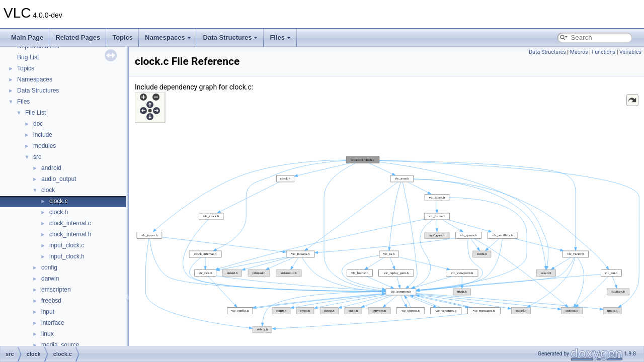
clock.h (59, 212)
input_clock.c (67, 245)
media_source (60, 345)
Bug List (28, 57)
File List (35, 113)
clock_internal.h (70, 234)
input (48, 312)
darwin (50, 279)
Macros (579, 52)
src (37, 157)
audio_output (59, 179)
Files (280, 37)
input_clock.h (67, 256)
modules (45, 146)
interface (53, 323)
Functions (603, 52)
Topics (123, 37)
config (49, 267)
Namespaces (168, 37)
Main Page (27, 37)
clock (48, 190)
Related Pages (78, 37)
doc (38, 124)
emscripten (56, 290)
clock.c (59, 201)
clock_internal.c (70, 223)
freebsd (51, 301)
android (51, 168)
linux (48, 334)
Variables (630, 52)
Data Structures (231, 37)
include (43, 135)
